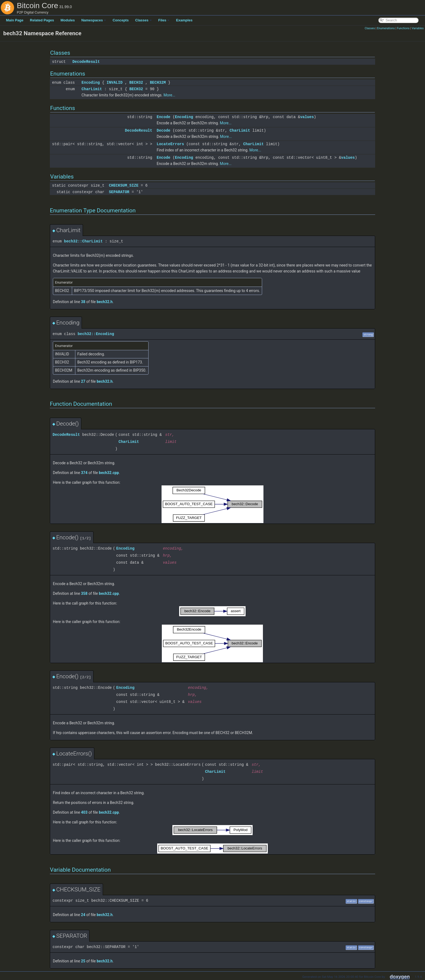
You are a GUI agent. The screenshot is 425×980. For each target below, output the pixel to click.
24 (83, 915)
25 (83, 961)
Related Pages (42, 20)
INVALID (115, 82)
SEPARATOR (119, 192)
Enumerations (386, 28)
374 (84, 473)
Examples (184, 20)
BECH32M (158, 82)
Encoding (91, 82)
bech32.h (105, 302)
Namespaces (94, 20)
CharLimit (92, 89)
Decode (163, 130)
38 (83, 302)
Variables (418, 28)
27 (83, 381)
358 (84, 593)
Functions (403, 28)
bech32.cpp (109, 473)
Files (164, 20)
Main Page (15, 20)
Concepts (120, 20)
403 (84, 812)
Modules (68, 20)
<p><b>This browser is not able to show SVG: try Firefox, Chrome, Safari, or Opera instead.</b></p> (212, 504)
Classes (144, 20)
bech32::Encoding (96, 334)
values (307, 117)
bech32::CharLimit (83, 241)
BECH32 (136, 82)
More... (169, 95)
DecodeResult (86, 62)
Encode (163, 117)
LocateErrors (170, 144)
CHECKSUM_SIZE (124, 185)
